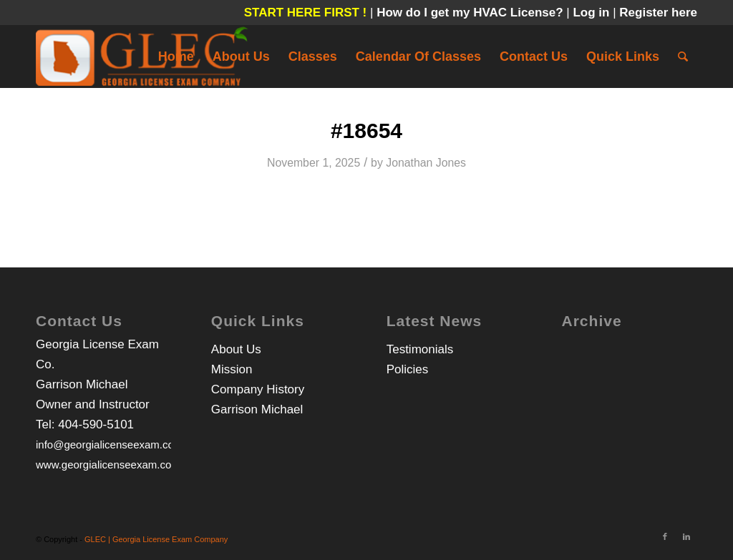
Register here (658, 13)
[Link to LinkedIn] (686, 536)
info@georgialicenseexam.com (109, 444)
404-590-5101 (96, 424)
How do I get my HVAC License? (471, 13)
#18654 (366, 131)
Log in (593, 13)
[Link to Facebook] (665, 536)
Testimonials (420, 349)
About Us (236, 349)
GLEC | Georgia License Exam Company (156, 539)
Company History (258, 389)
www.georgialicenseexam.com (108, 465)
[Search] (683, 57)
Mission (232, 369)
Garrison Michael (257, 409)
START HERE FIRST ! (306, 13)
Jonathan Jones (426, 163)
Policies (408, 369)
